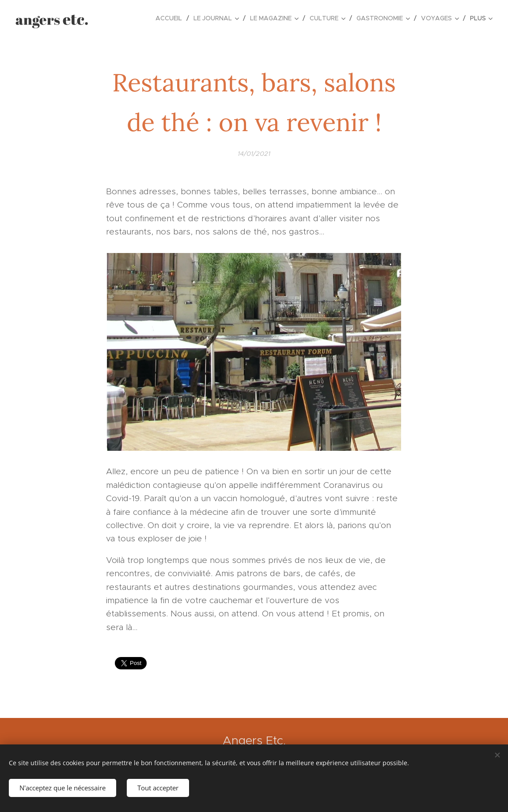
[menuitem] (171, 18)
